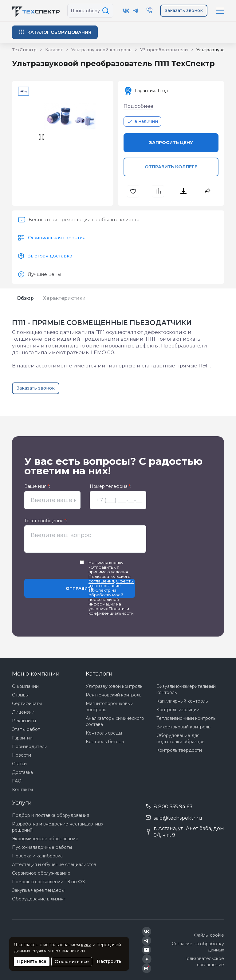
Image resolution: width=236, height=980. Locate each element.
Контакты (22, 790)
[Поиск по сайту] (107, 11)
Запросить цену (171, 143)
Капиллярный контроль (182, 701)
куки (86, 945)
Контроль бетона (105, 742)
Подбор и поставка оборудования (51, 815)
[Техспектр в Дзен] (147, 959)
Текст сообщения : (46, 521)
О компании (25, 686)
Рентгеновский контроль (114, 695)
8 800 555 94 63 (173, 807)
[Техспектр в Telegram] (136, 11)
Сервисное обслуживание (41, 873)
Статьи (19, 764)
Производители (30, 747)
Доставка (22, 772)
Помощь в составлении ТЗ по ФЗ (48, 882)
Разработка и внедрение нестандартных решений (58, 827)
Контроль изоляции (178, 710)
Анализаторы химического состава (115, 721)
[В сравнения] (159, 191)
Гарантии (22, 738)
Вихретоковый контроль (183, 727)
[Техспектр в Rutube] (147, 968)
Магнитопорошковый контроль (110, 707)
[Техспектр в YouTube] (147, 950)
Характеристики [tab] (64, 298)
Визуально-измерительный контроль (186, 689)
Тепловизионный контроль (186, 718)
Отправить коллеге (171, 167)
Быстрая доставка (50, 256)
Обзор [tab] (25, 298)
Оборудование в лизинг (39, 899)
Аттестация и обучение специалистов (54, 864)
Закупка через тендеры (38, 890)
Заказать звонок (184, 10)
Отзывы (20, 695)
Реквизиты (24, 721)
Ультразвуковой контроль (114, 686)
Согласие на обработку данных (198, 947)
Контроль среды (104, 733)
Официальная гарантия (57, 238)
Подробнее (138, 106)
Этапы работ (26, 729)
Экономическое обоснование (45, 839)
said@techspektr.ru (178, 818)
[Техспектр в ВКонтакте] (126, 11)
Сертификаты (27, 704)
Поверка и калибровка (37, 856)
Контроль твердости (179, 750)
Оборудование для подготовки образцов (181, 739)
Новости (22, 755)
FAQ (17, 781)
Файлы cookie (209, 935)
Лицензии (23, 712)
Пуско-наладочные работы (42, 847)
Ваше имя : (37, 486)
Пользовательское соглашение (204, 962)
